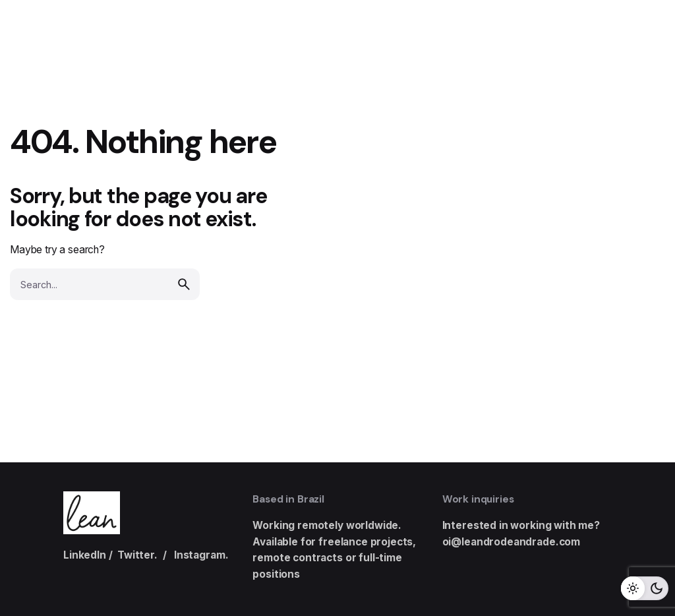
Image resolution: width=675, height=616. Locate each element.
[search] (184, 284)
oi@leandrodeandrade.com (511, 542)
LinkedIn (85, 555)
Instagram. (201, 555)
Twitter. (137, 555)
